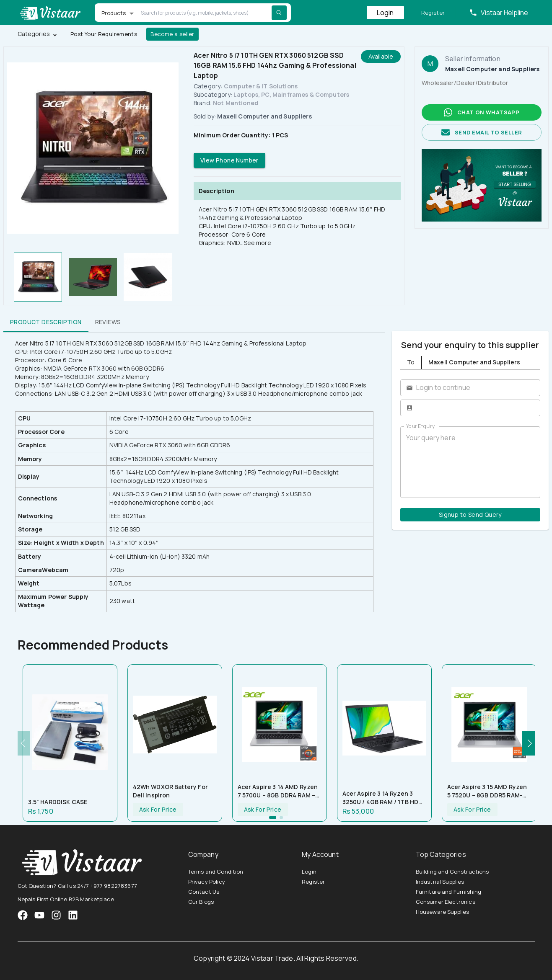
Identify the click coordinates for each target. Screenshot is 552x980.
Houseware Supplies (443, 912)
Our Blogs (201, 902)
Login (385, 13)
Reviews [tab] (108, 322)
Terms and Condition (216, 872)
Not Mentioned (236, 103)
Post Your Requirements (104, 34)
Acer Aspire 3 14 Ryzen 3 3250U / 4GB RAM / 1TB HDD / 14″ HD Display (383, 798)
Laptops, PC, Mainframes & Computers (291, 94)
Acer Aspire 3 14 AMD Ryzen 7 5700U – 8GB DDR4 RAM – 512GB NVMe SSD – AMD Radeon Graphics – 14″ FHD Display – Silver (278, 791)
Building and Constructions (452, 872)
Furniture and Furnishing (449, 892)
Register (433, 13)
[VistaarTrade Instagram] (39, 915)
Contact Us (204, 892)
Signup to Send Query (470, 515)
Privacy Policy (207, 882)
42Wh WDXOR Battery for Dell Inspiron (170, 791)
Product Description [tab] (46, 322)
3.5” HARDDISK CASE (58, 802)
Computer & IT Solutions (261, 86)
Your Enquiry (420, 426)
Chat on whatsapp (482, 112)
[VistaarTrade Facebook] (23, 915)
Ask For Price (158, 810)
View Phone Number (229, 161)
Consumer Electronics (446, 902)
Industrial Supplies (440, 882)
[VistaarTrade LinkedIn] (73, 915)
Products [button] (114, 13)
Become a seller (172, 34)
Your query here (470, 462)
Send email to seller (482, 133)
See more (258, 243)
